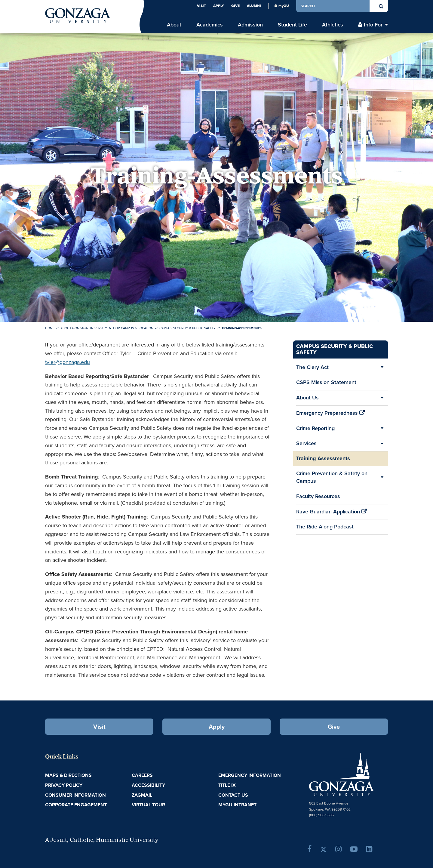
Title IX (227, 785)
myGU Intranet (237, 805)
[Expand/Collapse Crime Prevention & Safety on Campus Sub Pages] (382, 477)
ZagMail (142, 795)
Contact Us (233, 795)
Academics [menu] (210, 25)
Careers (142, 775)
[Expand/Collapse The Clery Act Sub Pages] (382, 368)
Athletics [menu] (333, 25)
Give (235, 6)
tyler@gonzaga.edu (68, 362)
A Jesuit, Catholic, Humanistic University (102, 840)
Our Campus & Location (133, 328)
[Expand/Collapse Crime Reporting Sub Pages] (382, 429)
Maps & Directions (68, 775)
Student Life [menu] (292, 25)
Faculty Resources (318, 498)
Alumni (254, 6)
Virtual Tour (148, 805)
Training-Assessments (323, 458)
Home (50, 328)
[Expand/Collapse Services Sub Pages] (382, 444)
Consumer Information (75, 795)
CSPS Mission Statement (326, 382)
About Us (307, 398)
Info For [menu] (373, 25)
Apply (219, 6)
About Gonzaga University (84, 328)
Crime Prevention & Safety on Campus (332, 477)
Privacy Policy (64, 785)
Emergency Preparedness (330, 415)
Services (306, 443)
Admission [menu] (250, 25)
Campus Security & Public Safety (187, 328)
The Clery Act (312, 367)
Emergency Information (250, 775)
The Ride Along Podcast (325, 527)
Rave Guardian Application (332, 513)
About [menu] (174, 25)
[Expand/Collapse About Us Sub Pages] (382, 398)
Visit (201, 6)
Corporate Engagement (76, 805)
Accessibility (148, 785)
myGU (282, 6)
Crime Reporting (315, 428)
